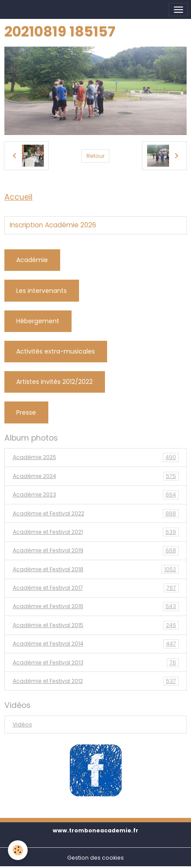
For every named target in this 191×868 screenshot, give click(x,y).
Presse (26, 412)
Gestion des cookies (95, 858)
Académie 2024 (96, 476)
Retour (95, 156)
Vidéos (22, 724)
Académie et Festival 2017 (96, 588)
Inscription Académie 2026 (53, 225)
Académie (32, 260)
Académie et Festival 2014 (96, 644)
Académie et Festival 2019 (96, 551)
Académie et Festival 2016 (96, 606)
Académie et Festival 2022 (96, 514)
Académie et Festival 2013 (96, 663)
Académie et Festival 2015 (96, 625)
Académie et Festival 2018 (96, 569)
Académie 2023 (96, 495)
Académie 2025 (96, 457)
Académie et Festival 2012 (96, 681)
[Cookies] (18, 850)
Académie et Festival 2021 (96, 532)
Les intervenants (41, 291)
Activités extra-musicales (56, 351)
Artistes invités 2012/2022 (54, 382)
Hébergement (38, 321)
